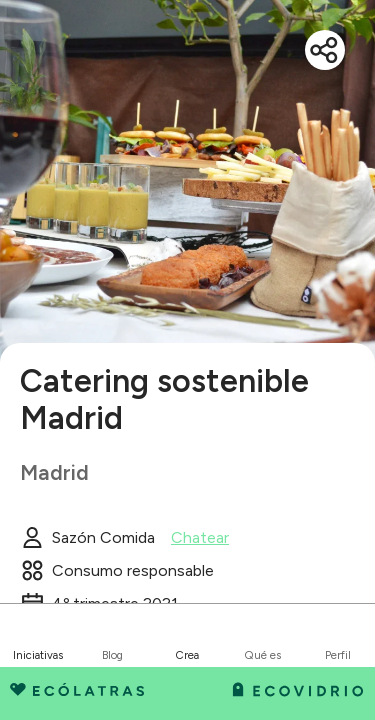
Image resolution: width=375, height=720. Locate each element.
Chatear (200, 538)
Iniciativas (38, 655)
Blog (112, 655)
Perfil (338, 655)
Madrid (54, 472)
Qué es (263, 655)
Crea (187, 655)
